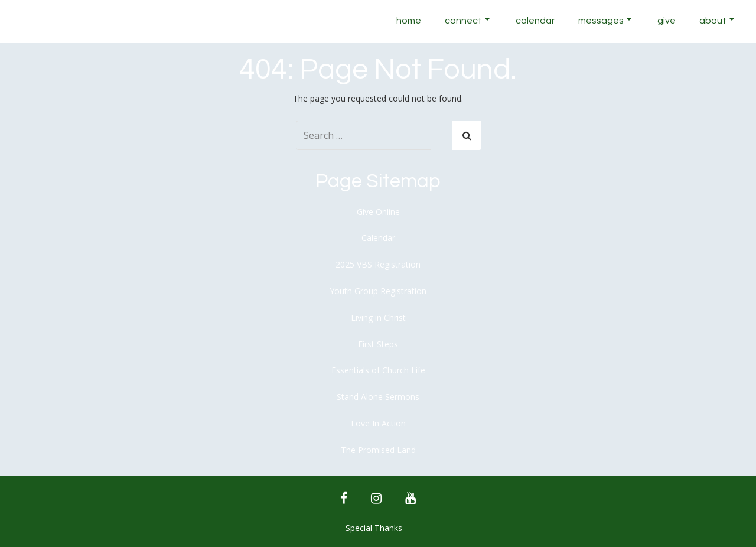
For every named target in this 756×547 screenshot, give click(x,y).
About (717, 21)
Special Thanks (374, 528)
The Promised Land (378, 450)
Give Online (378, 212)
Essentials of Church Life (378, 370)
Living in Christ (378, 318)
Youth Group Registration (378, 291)
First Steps (378, 344)
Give (667, 21)
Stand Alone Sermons (378, 397)
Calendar (535, 21)
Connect (467, 21)
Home (409, 21)
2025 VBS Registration (378, 264)
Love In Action (378, 423)
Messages (605, 21)
